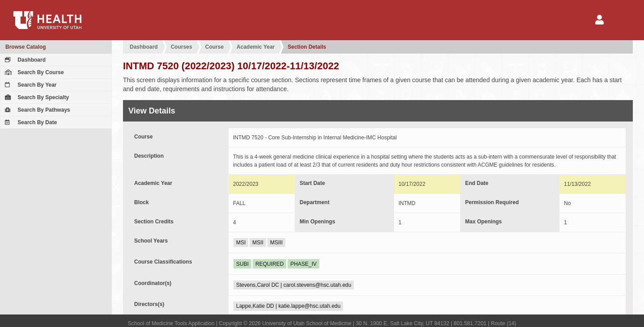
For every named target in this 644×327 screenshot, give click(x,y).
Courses (182, 47)
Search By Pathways (36, 110)
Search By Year (30, 85)
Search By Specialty (36, 97)
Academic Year (256, 47)
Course (214, 47)
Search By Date (30, 122)
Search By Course (33, 72)
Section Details (307, 47)
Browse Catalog (26, 47)
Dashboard (24, 60)
